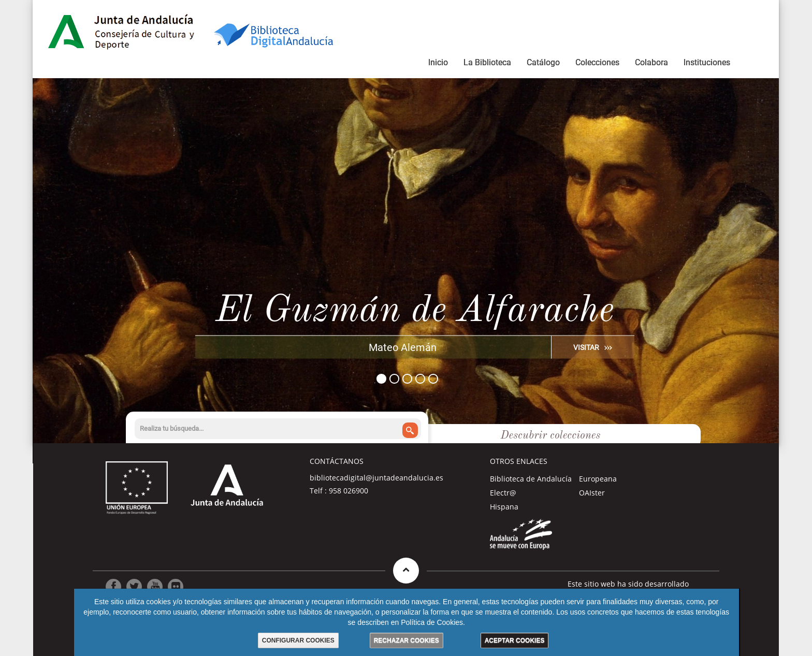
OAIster (592, 493)
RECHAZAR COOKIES (407, 640)
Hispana (504, 507)
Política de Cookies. (433, 622)
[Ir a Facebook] (113, 587)
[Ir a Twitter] (134, 587)
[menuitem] (438, 64)
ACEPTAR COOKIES (515, 640)
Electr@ (503, 493)
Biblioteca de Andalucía (531, 479)
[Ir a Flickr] (176, 587)
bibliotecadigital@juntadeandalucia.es (376, 478)
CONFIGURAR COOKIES (298, 640)
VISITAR (586, 347)
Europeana (598, 479)
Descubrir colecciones (550, 436)
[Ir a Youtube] (155, 587)
